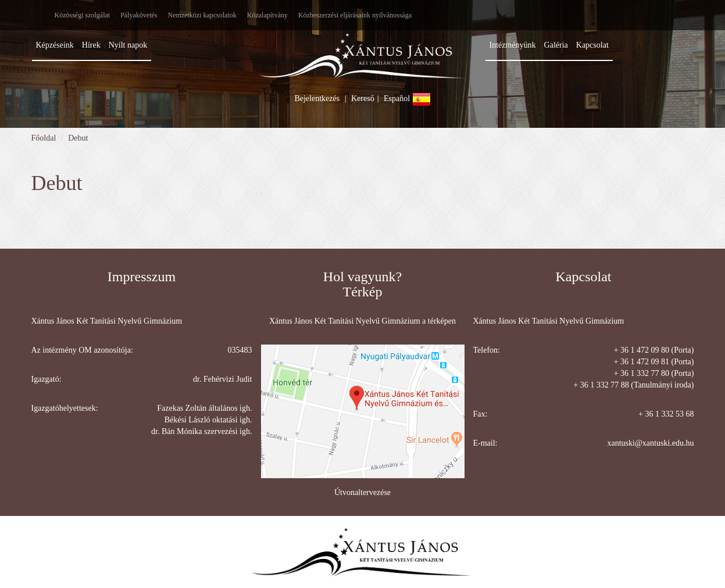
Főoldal (44, 138)
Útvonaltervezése (362, 492)
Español (407, 98)
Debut (78, 138)
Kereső (363, 98)
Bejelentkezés (317, 98)
